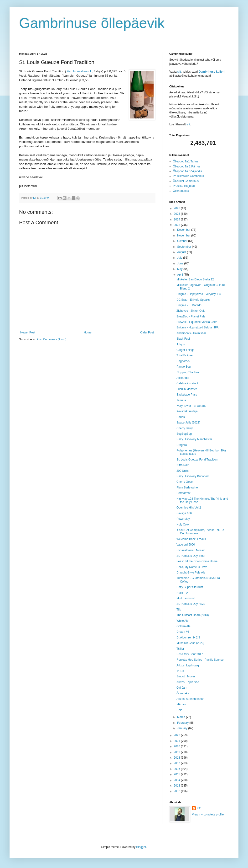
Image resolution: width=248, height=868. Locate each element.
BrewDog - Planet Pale (191, 316)
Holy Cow (183, 525)
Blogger (141, 847)
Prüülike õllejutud (184, 186)
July (180, 258)
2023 (177, 225)
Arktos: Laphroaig (188, 665)
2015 (177, 774)
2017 (177, 763)
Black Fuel (183, 339)
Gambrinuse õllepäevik (92, 23)
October (183, 241)
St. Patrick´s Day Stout (191, 556)
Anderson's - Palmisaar (191, 333)
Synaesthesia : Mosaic (191, 550)
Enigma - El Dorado (189, 305)
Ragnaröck (183, 361)
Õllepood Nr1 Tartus (186, 161)
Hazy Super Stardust (190, 587)
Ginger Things (185, 350)
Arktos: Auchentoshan (190, 699)
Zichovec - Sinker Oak (191, 311)
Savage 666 (184, 513)
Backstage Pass (187, 395)
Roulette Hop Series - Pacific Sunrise (200, 660)
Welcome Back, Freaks (191, 539)
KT (199, 808)
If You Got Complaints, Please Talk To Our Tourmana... (200, 532)
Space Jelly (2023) (188, 423)
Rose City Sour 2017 (190, 654)
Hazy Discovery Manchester (194, 439)
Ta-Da (180, 671)
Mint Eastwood (186, 598)
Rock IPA (182, 593)
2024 (177, 220)
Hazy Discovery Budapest (193, 476)
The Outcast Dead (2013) (193, 615)
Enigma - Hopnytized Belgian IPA (198, 327)
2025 (177, 214)
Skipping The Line (188, 372)
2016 (177, 769)
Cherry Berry (185, 428)
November (184, 236)
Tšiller (180, 649)
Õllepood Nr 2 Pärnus (187, 166)
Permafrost (183, 493)
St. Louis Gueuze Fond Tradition (197, 460)
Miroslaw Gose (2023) (190, 643)
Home (88, 332)
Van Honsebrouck (79, 71)
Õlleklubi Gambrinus (186, 181)
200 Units (183, 471)
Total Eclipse (184, 355)
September (185, 247)
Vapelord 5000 (186, 545)
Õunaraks (183, 693)
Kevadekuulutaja (187, 411)
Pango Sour (184, 367)
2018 (177, 758)
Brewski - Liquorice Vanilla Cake (197, 322)
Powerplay (183, 519)
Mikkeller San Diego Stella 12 (195, 279)
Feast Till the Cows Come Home (197, 561)
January (183, 728)
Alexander (183, 378)
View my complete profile (208, 814)
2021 (177, 741)
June (181, 263)
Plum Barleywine (187, 488)
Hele (179, 710)
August (182, 252)
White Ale (183, 621)
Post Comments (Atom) (51, 339)
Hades (181, 417)
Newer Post (28, 332)
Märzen (181, 704)
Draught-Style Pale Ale (191, 573)
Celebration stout (187, 383)
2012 (177, 791)
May (180, 269)
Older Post (147, 332)
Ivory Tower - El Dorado (191, 406)
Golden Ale (183, 626)
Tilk (179, 610)
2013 (177, 786)
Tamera (181, 400)
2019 (177, 752)
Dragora (182, 445)
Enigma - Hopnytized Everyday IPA (199, 294)
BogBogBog (184, 434)
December (184, 230)
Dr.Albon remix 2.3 (188, 638)
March (182, 717)
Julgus (181, 344)
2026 (177, 208)
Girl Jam (182, 688)
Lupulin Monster (187, 389)
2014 (177, 780)
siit (179, 72)
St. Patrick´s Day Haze (191, 604)
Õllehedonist (181, 191)
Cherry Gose (185, 482)
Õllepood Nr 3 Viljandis (187, 171)
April (180, 275)
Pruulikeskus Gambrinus (188, 176)
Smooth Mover (186, 676)
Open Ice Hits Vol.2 (189, 508)
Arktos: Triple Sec (188, 682)
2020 (177, 746)
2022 (177, 735)
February (183, 723)
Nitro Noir (183, 465)
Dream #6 (183, 632)
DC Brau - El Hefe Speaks (193, 300)
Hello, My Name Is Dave (192, 567)
